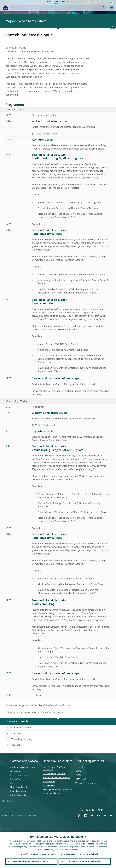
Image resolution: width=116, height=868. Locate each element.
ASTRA (78, 771)
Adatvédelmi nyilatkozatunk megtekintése (39, 854)
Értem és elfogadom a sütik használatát (31, 861)
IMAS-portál (81, 779)
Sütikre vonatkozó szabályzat (56, 777)
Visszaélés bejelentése (86, 783)
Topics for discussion (46, 134)
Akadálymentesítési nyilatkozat (57, 789)
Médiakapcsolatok (19, 791)
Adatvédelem (49, 785)
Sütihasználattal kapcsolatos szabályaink (81, 854)
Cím (12, 783)
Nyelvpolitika (49, 781)
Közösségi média (18, 795)
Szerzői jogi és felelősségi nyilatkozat (55, 768)
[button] (111, 3)
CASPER (79, 775)
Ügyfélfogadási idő (19, 787)
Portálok (79, 767)
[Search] (57, 7)
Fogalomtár (16, 771)
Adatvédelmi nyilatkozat (54, 773)
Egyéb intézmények (19, 775)
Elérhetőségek (17, 779)
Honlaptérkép (9, 801)
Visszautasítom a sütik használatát (85, 861)
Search (104, 7)
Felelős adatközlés (51, 793)
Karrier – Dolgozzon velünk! (23, 767)
